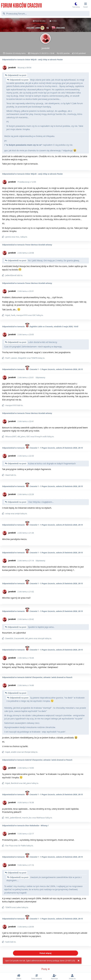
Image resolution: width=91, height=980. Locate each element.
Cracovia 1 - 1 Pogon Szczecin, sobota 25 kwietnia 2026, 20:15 (54, 369)
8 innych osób (41, 436)
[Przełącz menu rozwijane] (86, 5)
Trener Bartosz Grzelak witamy (39, 245)
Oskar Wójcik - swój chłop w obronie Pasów (44, 60)
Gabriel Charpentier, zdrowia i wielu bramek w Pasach (49, 677)
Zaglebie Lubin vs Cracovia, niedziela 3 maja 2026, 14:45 (52, 326)
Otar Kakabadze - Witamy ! (37, 825)
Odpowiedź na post (17, 75)
